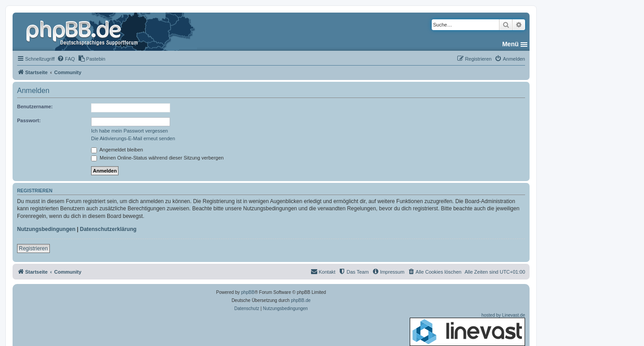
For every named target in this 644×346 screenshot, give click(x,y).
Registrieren (33, 248)
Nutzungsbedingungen (46, 229)
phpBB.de (301, 300)
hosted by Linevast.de (467, 329)
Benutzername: (35, 106)
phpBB (248, 292)
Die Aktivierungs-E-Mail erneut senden (133, 138)
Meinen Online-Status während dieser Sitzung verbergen (157, 158)
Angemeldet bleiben (117, 150)
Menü (510, 44)
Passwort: (29, 120)
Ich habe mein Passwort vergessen (129, 131)
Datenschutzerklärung (108, 229)
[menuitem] (66, 59)
